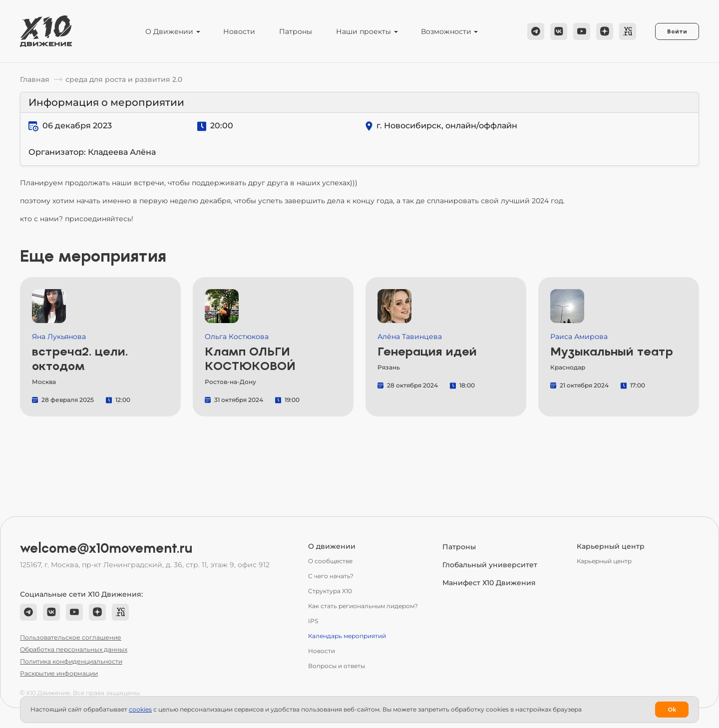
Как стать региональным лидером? (363, 606)
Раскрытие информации (59, 673)
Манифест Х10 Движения (489, 583)
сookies (140, 709)
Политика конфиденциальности (71, 661)
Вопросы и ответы (337, 666)
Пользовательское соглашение (71, 637)
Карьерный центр (604, 561)
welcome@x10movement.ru (106, 548)
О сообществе (330, 561)
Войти (677, 31)
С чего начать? (331, 576)
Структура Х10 (330, 591)
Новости (239, 31)
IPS (313, 621)
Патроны (296, 31)
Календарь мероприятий (347, 636)
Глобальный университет (490, 565)
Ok (672, 710)
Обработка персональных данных (74, 649)
